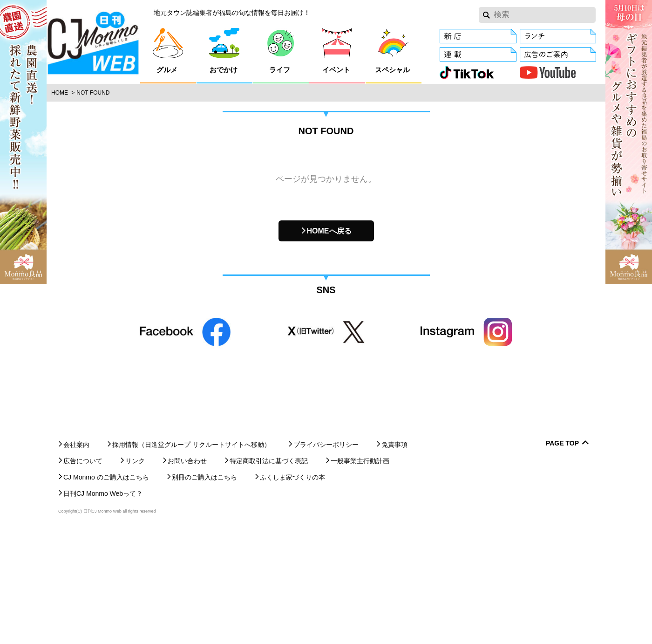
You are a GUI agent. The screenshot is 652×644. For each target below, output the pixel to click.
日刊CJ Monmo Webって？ (103, 605)
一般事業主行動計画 (360, 573)
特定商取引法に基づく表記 (269, 573)
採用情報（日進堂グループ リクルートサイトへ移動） (191, 556)
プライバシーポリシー (326, 556)
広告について (83, 573)
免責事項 (394, 556)
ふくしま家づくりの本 (292, 589)
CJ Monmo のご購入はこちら (106, 589)
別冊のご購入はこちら (204, 589)
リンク (135, 573)
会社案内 (76, 556)
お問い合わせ (187, 573)
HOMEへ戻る (329, 231)
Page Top (562, 555)
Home (60, 93)
